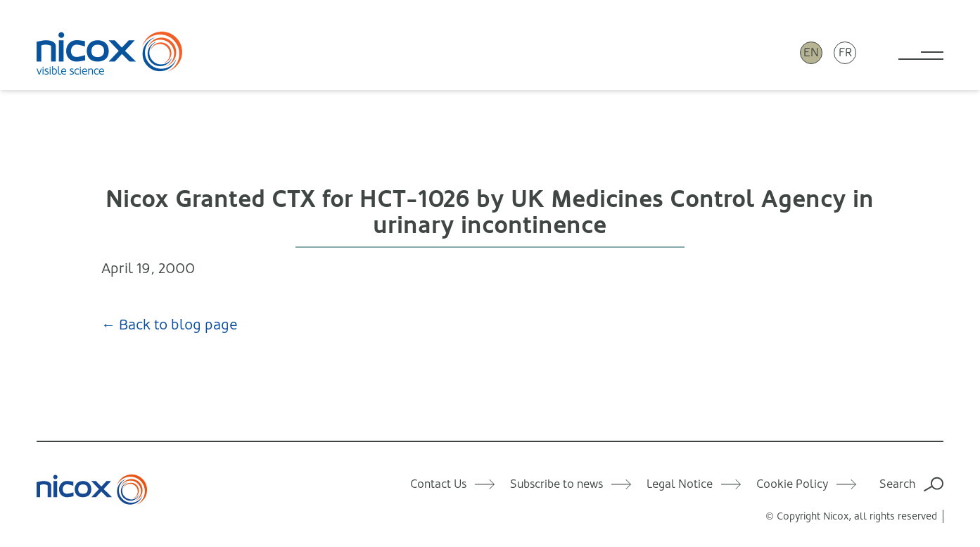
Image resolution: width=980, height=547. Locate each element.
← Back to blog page (170, 325)
